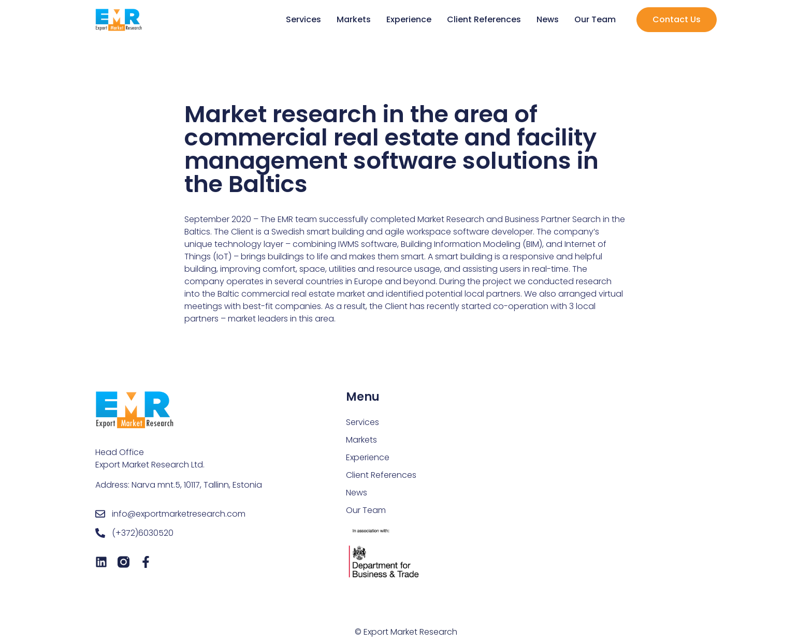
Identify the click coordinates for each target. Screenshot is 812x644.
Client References (484, 19)
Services (303, 19)
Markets (354, 19)
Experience (409, 19)
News (548, 19)
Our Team (595, 19)
